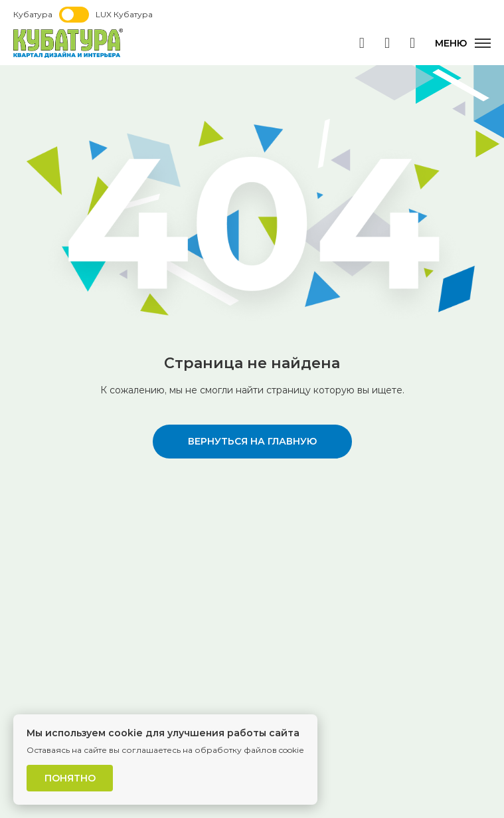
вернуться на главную (252, 441)
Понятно (70, 778)
